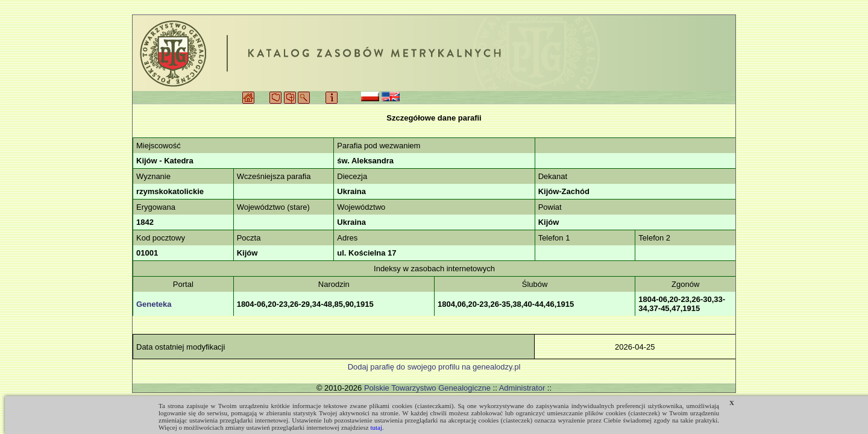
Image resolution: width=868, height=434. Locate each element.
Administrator (522, 388)
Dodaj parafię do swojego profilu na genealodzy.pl (434, 367)
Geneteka (154, 304)
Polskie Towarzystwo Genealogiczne (427, 388)
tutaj (376, 427)
